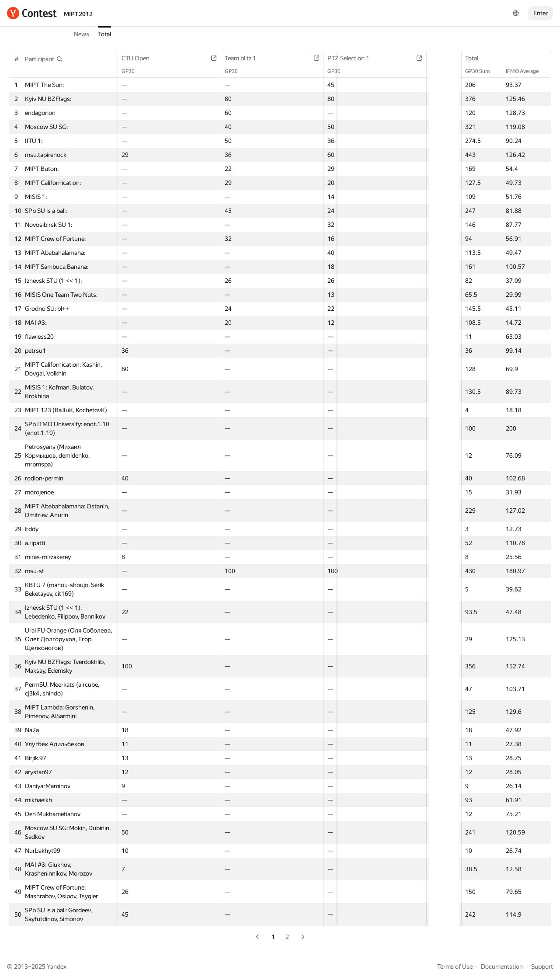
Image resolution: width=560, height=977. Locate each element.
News (82, 34)
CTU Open (140, 58)
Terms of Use (455, 967)
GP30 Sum (482, 71)
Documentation (502, 967)
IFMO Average (527, 71)
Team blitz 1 (220, 58)
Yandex (57, 967)
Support (542, 967)
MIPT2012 (78, 14)
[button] (44, 59)
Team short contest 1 (390, 58)
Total (104, 34)
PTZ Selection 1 (304, 58)
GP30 (132, 71)
